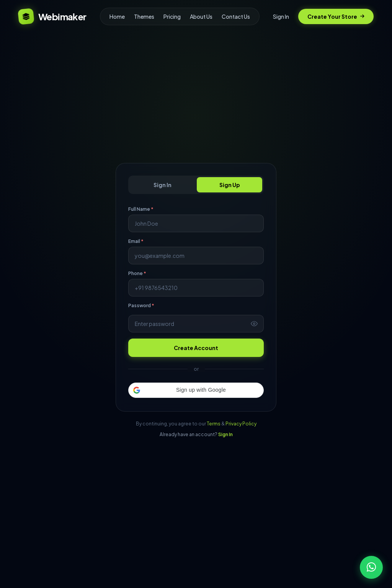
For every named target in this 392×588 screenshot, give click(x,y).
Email (136, 241)
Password (141, 305)
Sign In (281, 16)
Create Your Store (336, 16)
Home (117, 16)
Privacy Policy (241, 424)
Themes (144, 16)
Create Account (196, 348)
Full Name (141, 209)
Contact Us (236, 16)
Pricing (172, 16)
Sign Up (230, 185)
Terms (214, 424)
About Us (201, 16)
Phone (137, 273)
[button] (196, 390)
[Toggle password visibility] (254, 324)
